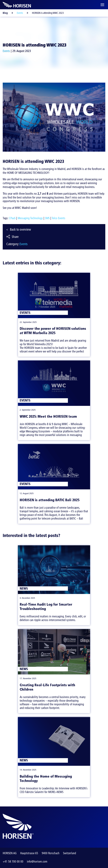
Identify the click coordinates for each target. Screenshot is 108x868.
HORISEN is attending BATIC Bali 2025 (50, 500)
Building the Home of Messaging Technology (46, 778)
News (24, 588)
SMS (47, 218)
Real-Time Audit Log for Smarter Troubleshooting (46, 607)
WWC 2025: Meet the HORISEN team (48, 416)
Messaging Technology (30, 218)
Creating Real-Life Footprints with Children (47, 687)
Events (20, 13)
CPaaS (12, 218)
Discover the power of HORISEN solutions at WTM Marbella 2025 (53, 331)
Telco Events (58, 218)
